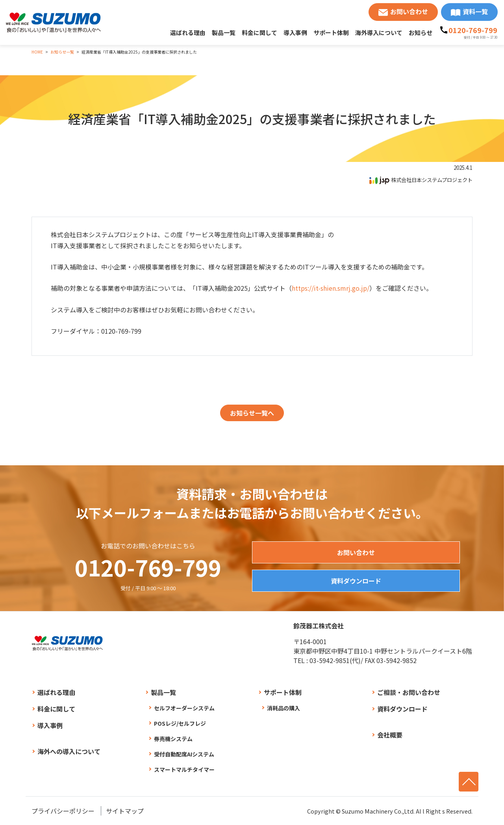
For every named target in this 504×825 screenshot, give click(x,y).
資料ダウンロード (356, 581)
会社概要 (390, 735)
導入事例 (295, 33)
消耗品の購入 (283, 708)
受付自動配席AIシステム (184, 754)
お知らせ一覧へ (252, 413)
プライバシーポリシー (63, 811)
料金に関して (259, 33)
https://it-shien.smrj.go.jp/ (331, 288)
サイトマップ (125, 811)
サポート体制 (331, 33)
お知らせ (421, 33)
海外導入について (379, 33)
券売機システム (173, 739)
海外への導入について (69, 751)
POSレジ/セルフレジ (180, 723)
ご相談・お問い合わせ (409, 692)
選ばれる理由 (188, 33)
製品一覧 (224, 33)
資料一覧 (475, 11)
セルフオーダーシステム (184, 708)
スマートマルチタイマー (184, 769)
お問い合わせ (409, 11)
